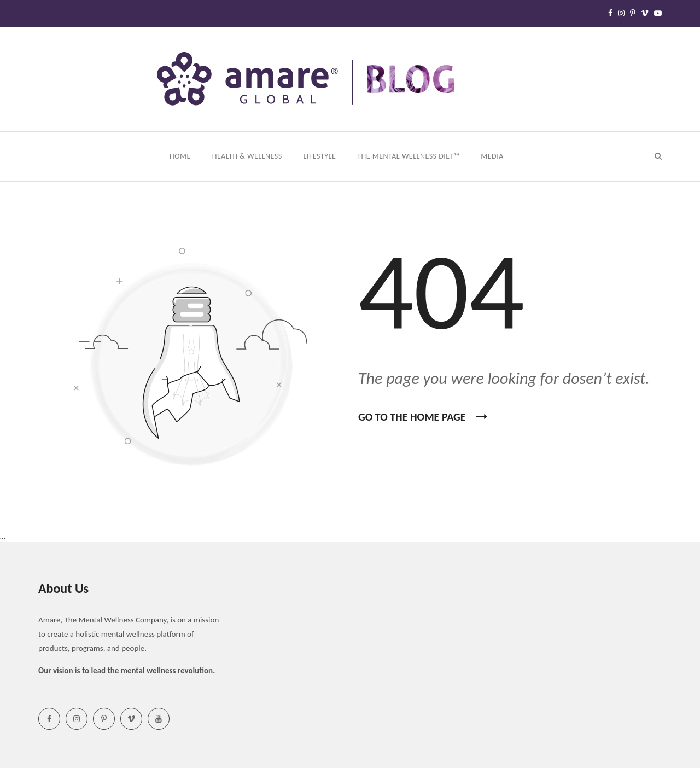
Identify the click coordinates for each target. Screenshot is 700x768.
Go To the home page (423, 417)
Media (493, 156)
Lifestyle (321, 156)
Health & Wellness (248, 156)
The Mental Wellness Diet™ (409, 156)
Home (181, 156)
